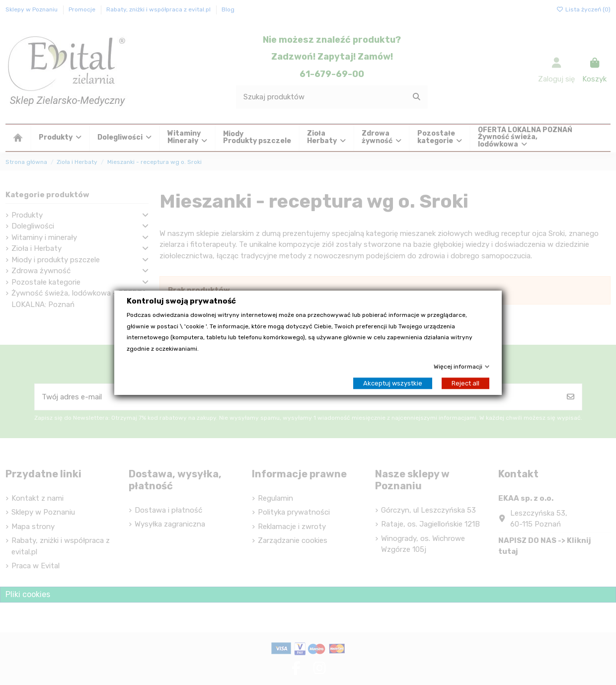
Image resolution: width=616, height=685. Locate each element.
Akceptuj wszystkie (393, 383)
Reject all (465, 383)
